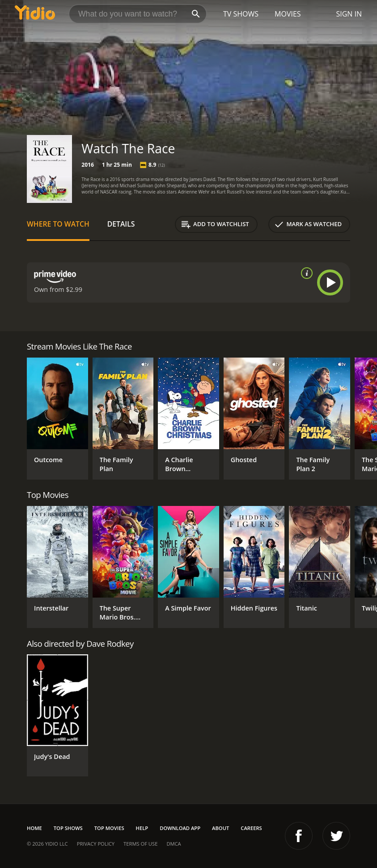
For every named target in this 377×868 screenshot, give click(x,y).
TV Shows (241, 14)
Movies (288, 14)
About (220, 828)
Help (142, 828)
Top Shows (68, 828)
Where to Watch (58, 224)
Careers (251, 828)
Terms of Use (140, 844)
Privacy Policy (96, 844)
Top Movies (109, 828)
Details (121, 224)
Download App (180, 828)
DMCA (174, 844)
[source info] (305, 273)
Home (34, 828)
